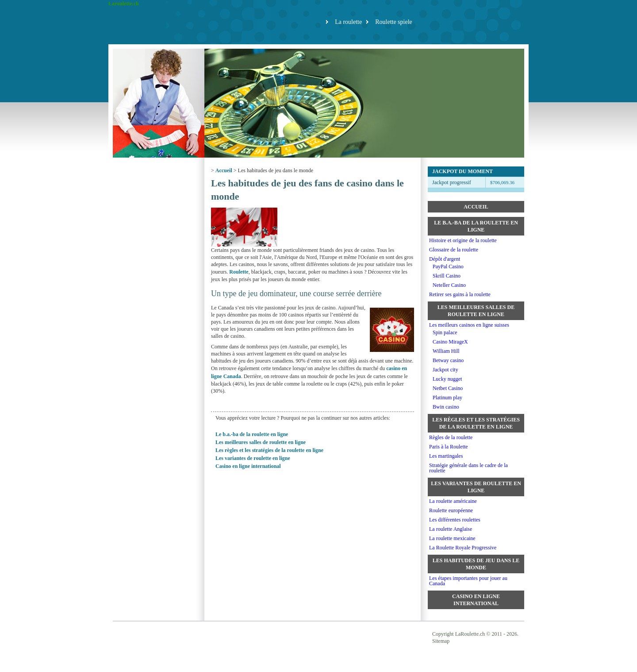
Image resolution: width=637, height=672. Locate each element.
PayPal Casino (448, 266)
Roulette (239, 272)
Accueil (224, 170)
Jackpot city (445, 370)
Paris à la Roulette (449, 447)
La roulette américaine (453, 501)
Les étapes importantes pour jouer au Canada (468, 581)
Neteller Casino (449, 285)
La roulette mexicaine (452, 538)
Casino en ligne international (248, 466)
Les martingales (446, 456)
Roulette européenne (451, 510)
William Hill (446, 351)
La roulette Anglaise (451, 529)
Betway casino (448, 360)
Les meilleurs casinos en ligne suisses (469, 325)
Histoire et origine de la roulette (463, 240)
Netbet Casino (448, 388)
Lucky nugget (447, 379)
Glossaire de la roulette (454, 250)
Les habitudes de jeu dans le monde (476, 564)
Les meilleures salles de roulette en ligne (261, 442)
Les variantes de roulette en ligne (253, 458)
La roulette (348, 22)
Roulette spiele (394, 22)
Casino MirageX (450, 342)
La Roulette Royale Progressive (463, 548)
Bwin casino (446, 407)
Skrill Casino (447, 276)
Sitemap (441, 641)
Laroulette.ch (124, 4)
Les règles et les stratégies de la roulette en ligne (269, 450)
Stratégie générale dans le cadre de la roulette (468, 468)
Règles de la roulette (451, 437)
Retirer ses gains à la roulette (460, 294)
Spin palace (445, 332)
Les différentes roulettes (455, 520)
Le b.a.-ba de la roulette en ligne (252, 434)
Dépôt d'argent (445, 259)
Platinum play (447, 398)
